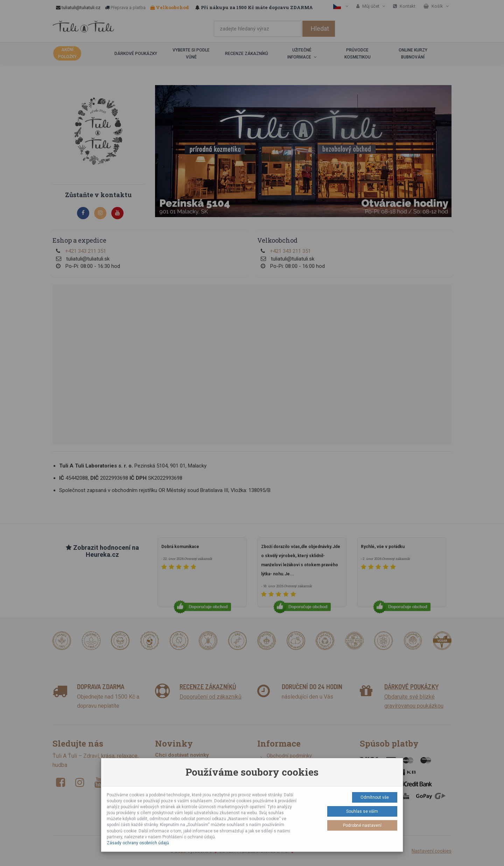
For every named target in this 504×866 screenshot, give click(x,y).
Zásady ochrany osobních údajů (138, 843)
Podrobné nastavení (362, 825)
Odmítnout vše (375, 797)
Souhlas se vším (362, 811)
